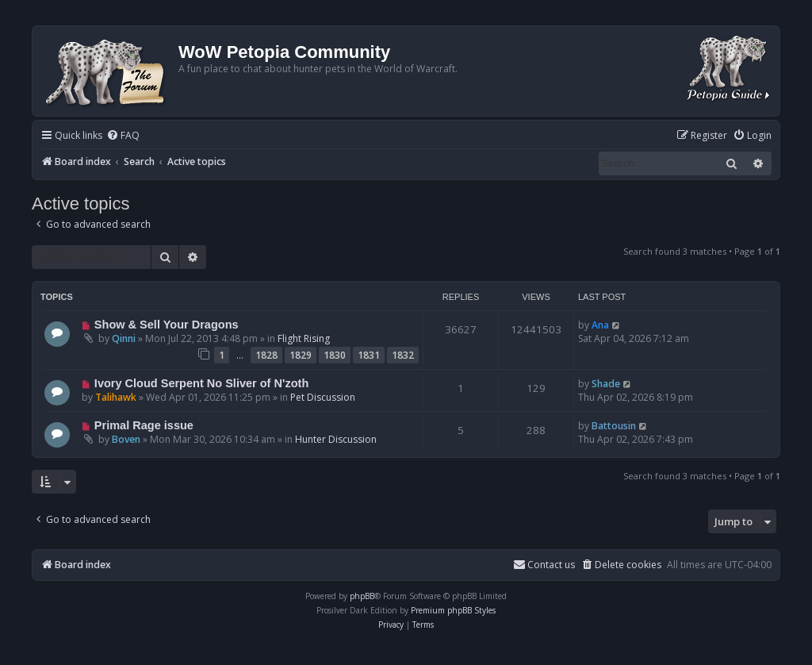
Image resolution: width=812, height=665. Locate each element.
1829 (301, 355)
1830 (335, 355)
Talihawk (116, 397)
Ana (600, 325)
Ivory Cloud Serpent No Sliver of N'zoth (201, 383)
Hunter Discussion (336, 439)
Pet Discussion (323, 397)
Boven (126, 439)
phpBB (362, 596)
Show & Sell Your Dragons (167, 325)
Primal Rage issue (144, 425)
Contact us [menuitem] (544, 565)
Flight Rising (304, 338)
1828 (266, 355)
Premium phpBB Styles (453, 610)
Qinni (124, 338)
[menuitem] (123, 136)
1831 (369, 355)
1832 (403, 355)
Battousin (614, 426)
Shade (606, 384)
